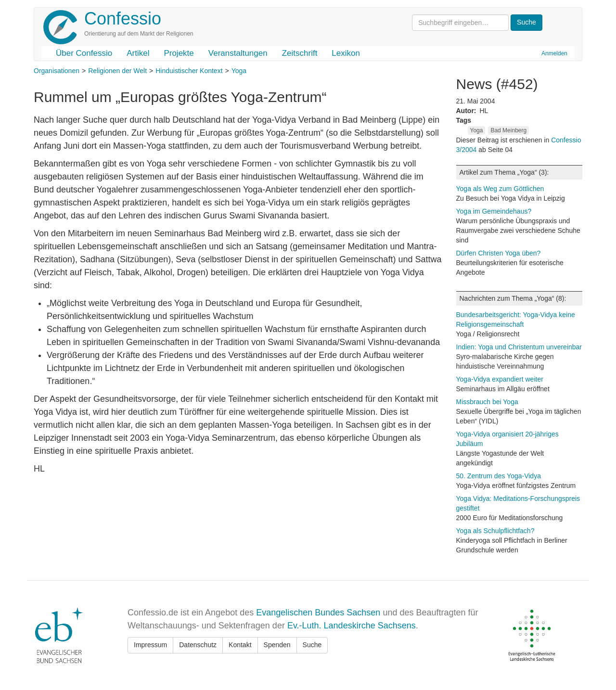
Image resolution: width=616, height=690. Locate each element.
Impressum (150, 645)
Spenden (277, 645)
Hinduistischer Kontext (189, 71)
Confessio (123, 19)
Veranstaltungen (238, 53)
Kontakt (240, 645)
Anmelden (554, 53)
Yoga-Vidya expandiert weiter (500, 379)
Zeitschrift (300, 53)
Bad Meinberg (508, 130)
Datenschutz (198, 645)
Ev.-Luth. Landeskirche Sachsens (352, 626)
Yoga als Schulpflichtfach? (495, 531)
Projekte (179, 53)
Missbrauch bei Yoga (487, 402)
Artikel (138, 53)
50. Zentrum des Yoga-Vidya (499, 476)
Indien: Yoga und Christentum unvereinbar (519, 347)
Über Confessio (84, 53)
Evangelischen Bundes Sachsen (318, 613)
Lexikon (346, 53)
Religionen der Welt (117, 71)
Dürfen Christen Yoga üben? (499, 253)
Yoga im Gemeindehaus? (494, 211)
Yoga (239, 71)
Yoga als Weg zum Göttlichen (500, 189)
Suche (312, 645)
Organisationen (57, 71)
